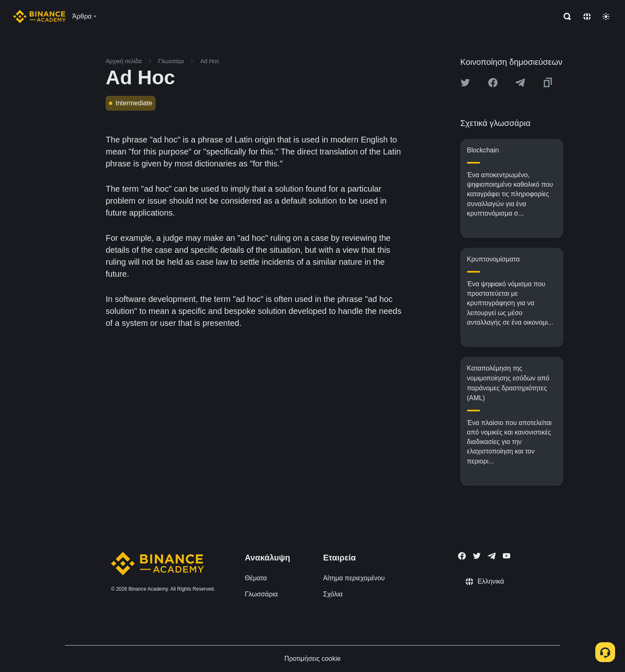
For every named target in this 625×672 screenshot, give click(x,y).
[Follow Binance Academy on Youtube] (507, 556)
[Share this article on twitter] (465, 83)
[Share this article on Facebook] (493, 83)
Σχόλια (333, 594)
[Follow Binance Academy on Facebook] (462, 556)
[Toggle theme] (606, 17)
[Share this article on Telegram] (520, 83)
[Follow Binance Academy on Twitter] (477, 556)
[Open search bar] (565, 17)
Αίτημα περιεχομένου (354, 578)
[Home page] (39, 17)
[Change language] (587, 17)
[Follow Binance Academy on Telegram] (492, 556)
